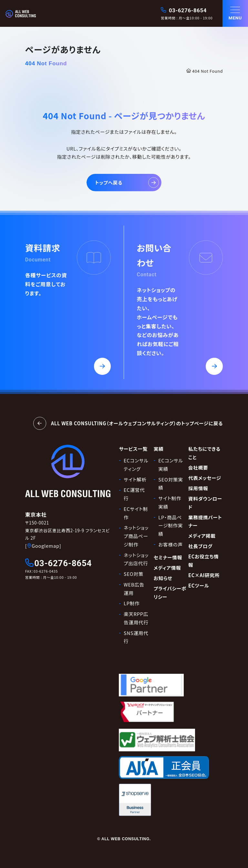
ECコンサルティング (136, 465)
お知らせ (163, 578)
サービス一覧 (133, 449)
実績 (159, 449)
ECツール (199, 585)
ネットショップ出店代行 (136, 559)
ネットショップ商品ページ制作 (136, 536)
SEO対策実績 (170, 484)
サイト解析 (135, 479)
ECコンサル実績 (171, 465)
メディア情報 (167, 568)
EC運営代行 (134, 494)
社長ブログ (200, 546)
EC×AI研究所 (204, 575)
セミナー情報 (168, 557)
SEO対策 (134, 574)
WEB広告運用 (134, 589)
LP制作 (132, 603)
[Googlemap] (43, 546)
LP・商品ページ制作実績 (170, 525)
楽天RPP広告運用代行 (136, 618)
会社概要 (198, 467)
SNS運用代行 (136, 637)
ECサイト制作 (136, 513)
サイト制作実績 (170, 502)
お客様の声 (170, 544)
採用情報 (198, 488)
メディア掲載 (202, 536)
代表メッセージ (205, 478)
